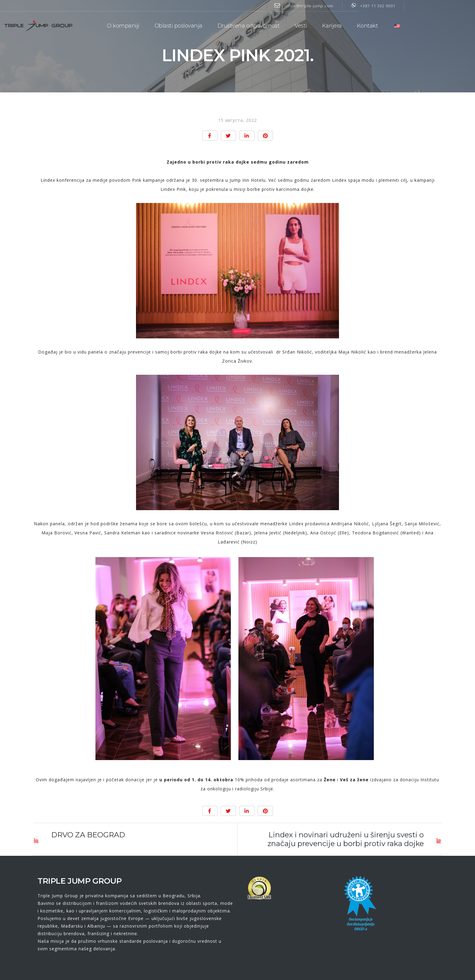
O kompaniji (156, 24)
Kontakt (400, 24)
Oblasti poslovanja (211, 24)
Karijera (365, 24)
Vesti (334, 24)
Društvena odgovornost (282, 24)
